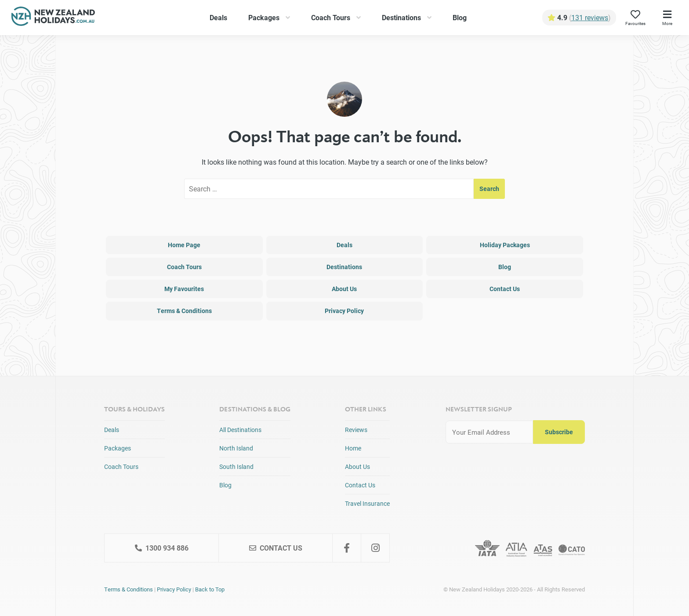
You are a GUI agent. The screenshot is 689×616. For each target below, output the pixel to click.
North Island (236, 448)
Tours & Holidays (134, 409)
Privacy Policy (344, 311)
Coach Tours (331, 17)
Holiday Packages (505, 245)
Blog (460, 17)
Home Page (184, 245)
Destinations (401, 17)
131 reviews (590, 17)
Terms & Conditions (184, 311)
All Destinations (240, 430)
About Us (344, 289)
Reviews (356, 430)
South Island (236, 467)
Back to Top (210, 589)
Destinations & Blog (255, 409)
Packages (264, 17)
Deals (218, 17)
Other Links (366, 409)
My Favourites (184, 289)
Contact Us (505, 289)
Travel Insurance (367, 503)
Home (353, 448)
